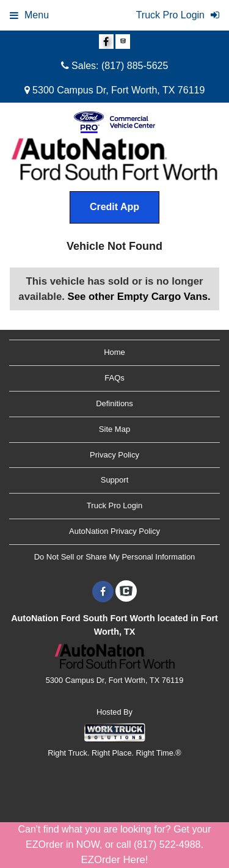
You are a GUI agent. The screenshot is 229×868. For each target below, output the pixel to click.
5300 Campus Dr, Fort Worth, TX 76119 (115, 90)
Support (115, 480)
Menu (29, 15)
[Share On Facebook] (106, 42)
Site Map (114, 429)
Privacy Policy (114, 455)
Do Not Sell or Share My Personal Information (115, 557)
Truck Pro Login (114, 505)
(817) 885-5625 (135, 66)
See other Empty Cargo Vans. (139, 297)
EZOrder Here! (114, 860)
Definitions (114, 403)
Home (114, 352)
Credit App (114, 207)
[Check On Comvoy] (123, 42)
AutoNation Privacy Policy (114, 531)
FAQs (114, 378)
